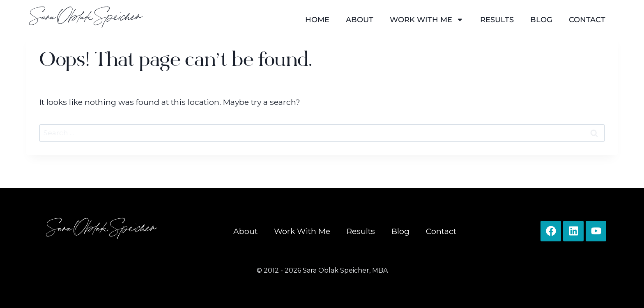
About (360, 20)
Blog (541, 20)
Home (317, 20)
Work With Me (427, 20)
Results (497, 20)
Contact (587, 20)
